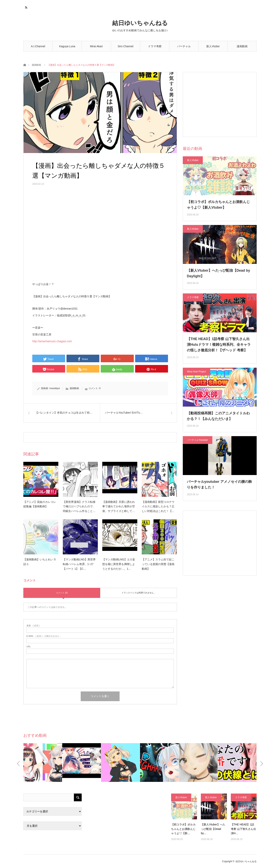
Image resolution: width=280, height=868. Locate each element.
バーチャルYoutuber (184, 48)
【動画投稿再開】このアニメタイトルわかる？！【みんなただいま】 (218, 416)
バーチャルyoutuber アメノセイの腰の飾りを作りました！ (219, 484)
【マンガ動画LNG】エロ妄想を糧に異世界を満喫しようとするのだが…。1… (119, 564)
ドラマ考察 (155, 46)
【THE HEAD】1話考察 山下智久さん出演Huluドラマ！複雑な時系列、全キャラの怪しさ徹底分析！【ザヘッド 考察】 (219, 345)
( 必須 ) (33, 626)
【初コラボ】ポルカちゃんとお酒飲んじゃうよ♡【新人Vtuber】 (218, 205)
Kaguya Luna (67, 46)
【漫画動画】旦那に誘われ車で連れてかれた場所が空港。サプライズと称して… (119, 507)
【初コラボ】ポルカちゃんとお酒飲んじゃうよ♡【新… (183, 829)
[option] (43, 763)
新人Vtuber (213, 46)
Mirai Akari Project (196, 372)
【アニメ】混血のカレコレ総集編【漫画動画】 (40, 504)
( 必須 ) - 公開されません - (44, 636)
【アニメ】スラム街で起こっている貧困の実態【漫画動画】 (158, 564)
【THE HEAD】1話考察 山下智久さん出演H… (243, 829)
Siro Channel (126, 46)
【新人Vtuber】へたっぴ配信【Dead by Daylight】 (218, 273)
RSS (26, 7)
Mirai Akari (96, 46)
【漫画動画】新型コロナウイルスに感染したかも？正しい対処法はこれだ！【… (158, 507)
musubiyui (55, 388)
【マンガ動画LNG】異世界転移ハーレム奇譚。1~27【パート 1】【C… (79, 564)
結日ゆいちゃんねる (140, 23)
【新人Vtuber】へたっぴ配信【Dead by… (213, 829)
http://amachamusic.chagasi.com (52, 341)
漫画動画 (242, 46)
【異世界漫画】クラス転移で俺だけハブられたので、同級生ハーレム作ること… (79, 507)
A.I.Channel (38, 46)
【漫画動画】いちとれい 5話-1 (39, 562)
